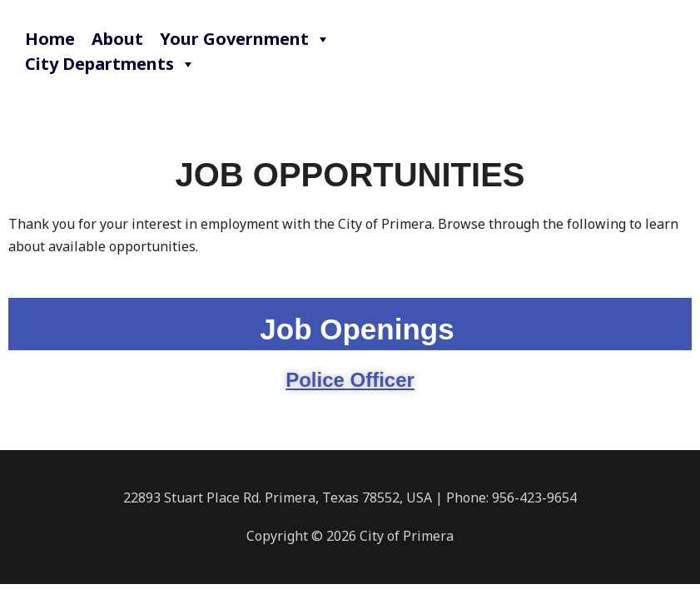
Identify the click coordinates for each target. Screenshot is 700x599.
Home (50, 39)
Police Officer (350, 380)
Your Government (245, 39)
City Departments (110, 64)
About (117, 39)
